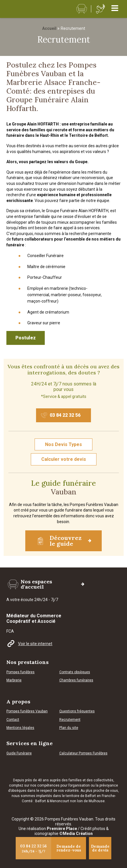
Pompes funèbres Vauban (27, 711)
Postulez (26, 338)
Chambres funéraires (76, 680)
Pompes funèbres (20, 672)
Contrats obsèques (75, 672)
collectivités (103, 780)
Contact (13, 720)
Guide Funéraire (19, 753)
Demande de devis (100, 848)
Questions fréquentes (77, 711)
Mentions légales (20, 728)
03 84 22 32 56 (61, 415)
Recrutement (70, 720)
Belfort (41, 801)
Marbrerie (14, 680)
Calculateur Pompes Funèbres (83, 753)
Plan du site (69, 728)
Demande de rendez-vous (69, 848)
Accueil (49, 28)
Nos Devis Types (63, 444)
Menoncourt (59, 801)
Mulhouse (97, 801)
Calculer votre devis (64, 459)
